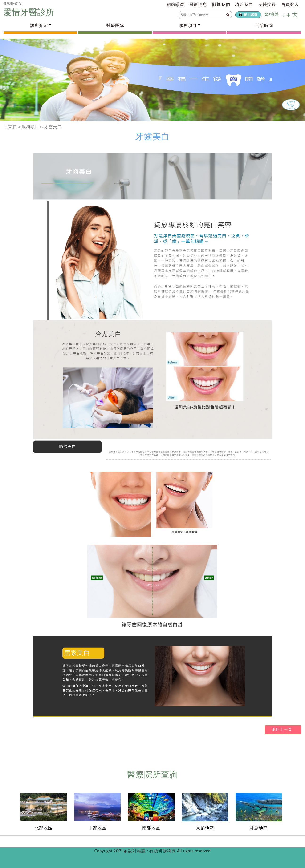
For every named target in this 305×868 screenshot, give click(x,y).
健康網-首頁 (12, 3)
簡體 (274, 14)
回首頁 (10, 127)
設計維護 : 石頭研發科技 (153, 851)
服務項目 (30, 127)
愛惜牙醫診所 (30, 12)
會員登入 (290, 4)
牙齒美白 (53, 127)
